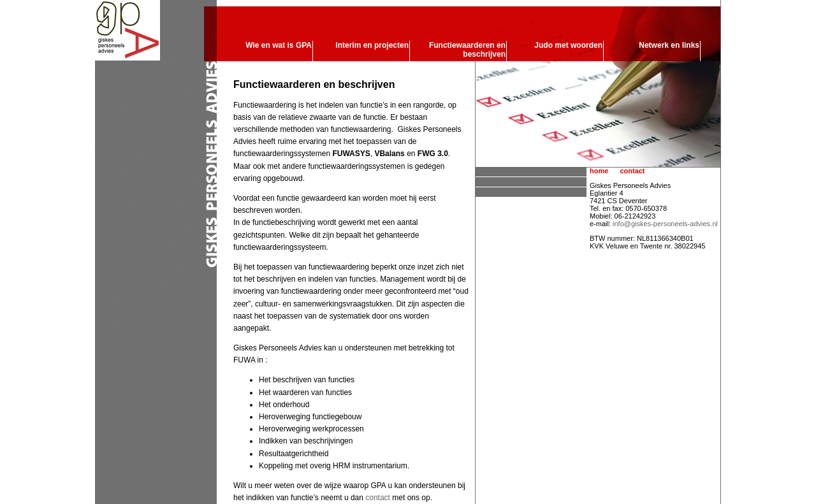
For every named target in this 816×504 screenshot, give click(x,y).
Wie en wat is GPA (279, 45)
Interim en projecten (372, 45)
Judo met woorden (568, 45)
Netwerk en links (669, 45)
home (599, 171)
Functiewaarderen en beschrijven (467, 50)
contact (378, 498)
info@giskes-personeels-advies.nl (665, 224)
